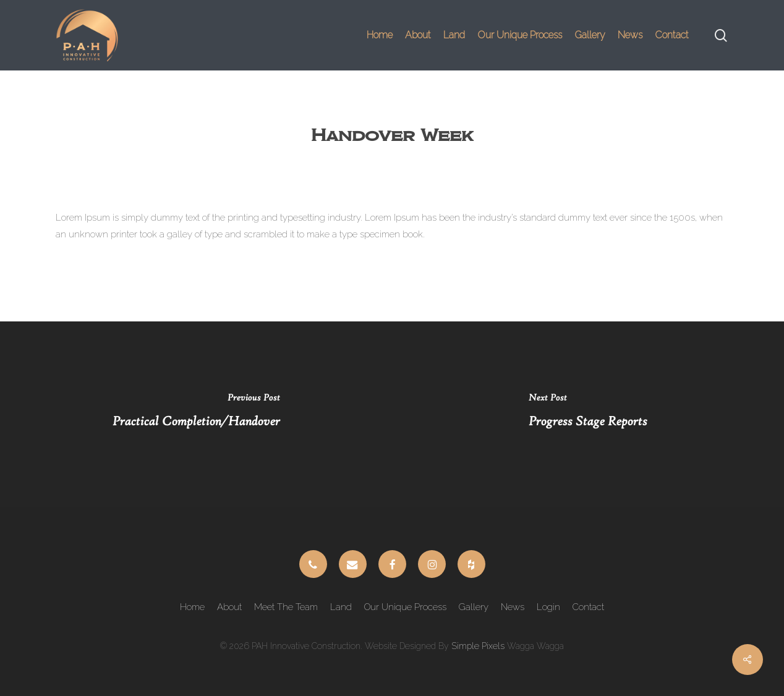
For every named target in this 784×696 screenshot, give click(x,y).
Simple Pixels (478, 646)
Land (341, 607)
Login (548, 607)
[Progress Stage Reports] (588, 414)
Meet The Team (286, 607)
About (229, 607)
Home (192, 607)
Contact (588, 607)
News (513, 607)
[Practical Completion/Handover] (196, 414)
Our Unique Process (405, 607)
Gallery (474, 607)
